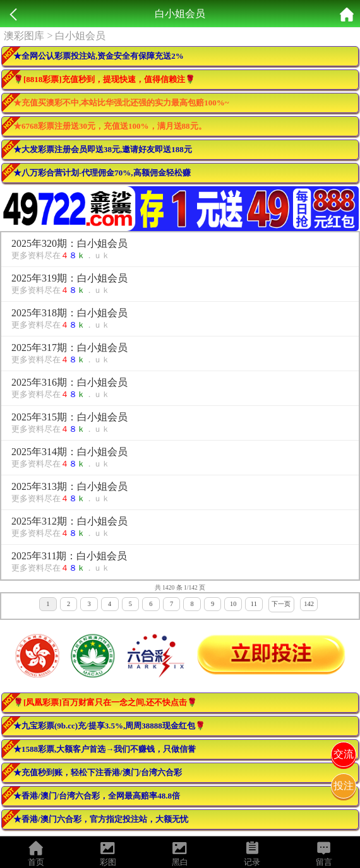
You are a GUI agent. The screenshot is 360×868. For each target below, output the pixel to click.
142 (309, 604)
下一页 (281, 604)
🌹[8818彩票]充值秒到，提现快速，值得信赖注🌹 (104, 79)
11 (254, 604)
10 (233, 604)
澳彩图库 (24, 36)
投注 (344, 786)
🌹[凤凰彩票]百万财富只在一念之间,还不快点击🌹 (105, 702)
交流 (344, 754)
